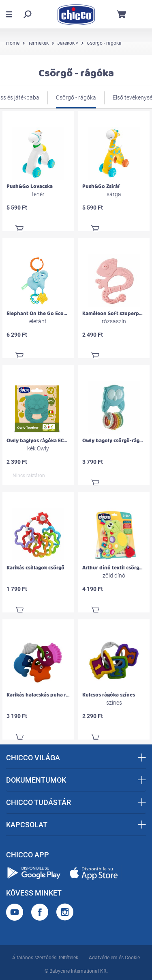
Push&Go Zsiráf (101, 186)
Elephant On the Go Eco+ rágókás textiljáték (60, 314)
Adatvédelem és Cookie (114, 958)
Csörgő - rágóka (76, 97)
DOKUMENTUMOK (76, 780)
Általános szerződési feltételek (45, 958)
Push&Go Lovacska (30, 186)
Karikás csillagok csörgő (35, 568)
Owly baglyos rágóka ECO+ (38, 441)
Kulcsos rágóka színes (109, 695)
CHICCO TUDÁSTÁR (76, 802)
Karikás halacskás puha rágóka (44, 695)
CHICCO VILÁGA (76, 758)
